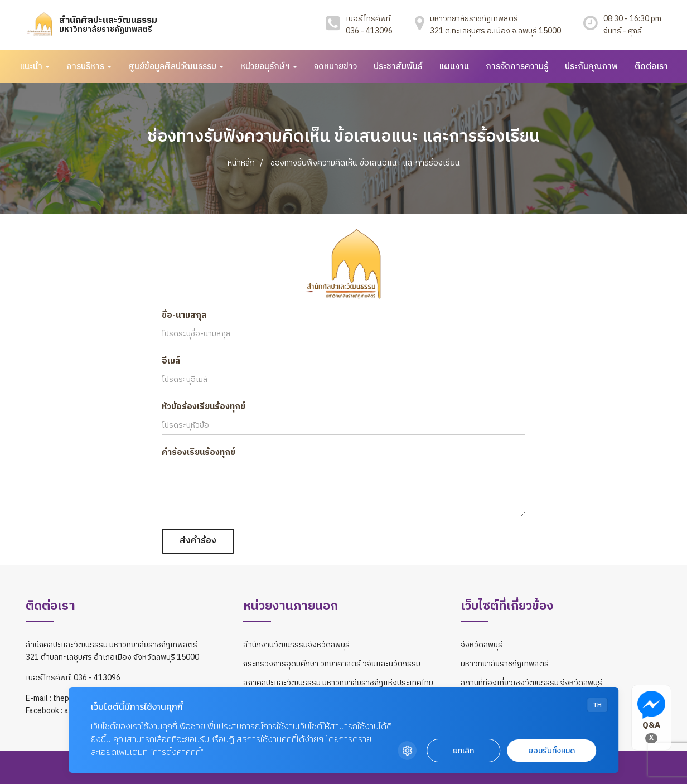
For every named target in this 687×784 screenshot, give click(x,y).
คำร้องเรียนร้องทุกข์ (199, 453)
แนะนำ (35, 67)
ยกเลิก (463, 751)
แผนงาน (454, 67)
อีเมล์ (171, 361)
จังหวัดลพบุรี (482, 645)
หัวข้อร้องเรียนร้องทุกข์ (204, 407)
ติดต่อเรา (651, 67)
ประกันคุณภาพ (591, 67)
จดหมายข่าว (335, 67)
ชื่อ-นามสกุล (184, 315)
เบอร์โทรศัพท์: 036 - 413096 (73, 678)
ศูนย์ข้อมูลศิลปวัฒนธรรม (176, 67)
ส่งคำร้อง (198, 541)
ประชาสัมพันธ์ (398, 67)
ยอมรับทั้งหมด (551, 751)
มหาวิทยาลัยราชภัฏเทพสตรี (505, 664)
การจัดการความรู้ (517, 67)
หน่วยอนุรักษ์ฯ (269, 67)
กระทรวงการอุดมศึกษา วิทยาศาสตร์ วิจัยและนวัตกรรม (332, 664)
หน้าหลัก (241, 163)
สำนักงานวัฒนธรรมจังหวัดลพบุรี (296, 645)
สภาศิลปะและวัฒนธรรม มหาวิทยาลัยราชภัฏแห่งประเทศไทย (338, 683)
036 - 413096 (369, 31)
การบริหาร (89, 67)
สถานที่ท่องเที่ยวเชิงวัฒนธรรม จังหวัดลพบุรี (531, 683)
